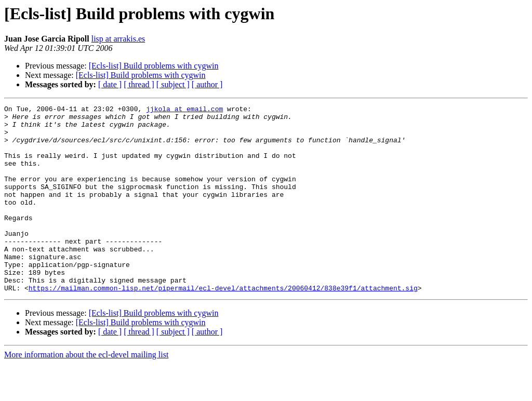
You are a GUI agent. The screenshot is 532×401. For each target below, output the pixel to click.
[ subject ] (173, 84)
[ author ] (207, 84)
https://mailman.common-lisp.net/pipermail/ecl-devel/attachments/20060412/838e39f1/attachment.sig (223, 325)
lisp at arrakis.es (118, 39)
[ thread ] (139, 84)
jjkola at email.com (184, 110)
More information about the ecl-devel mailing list (86, 392)
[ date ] (110, 84)
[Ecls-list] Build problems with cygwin (154, 66)
